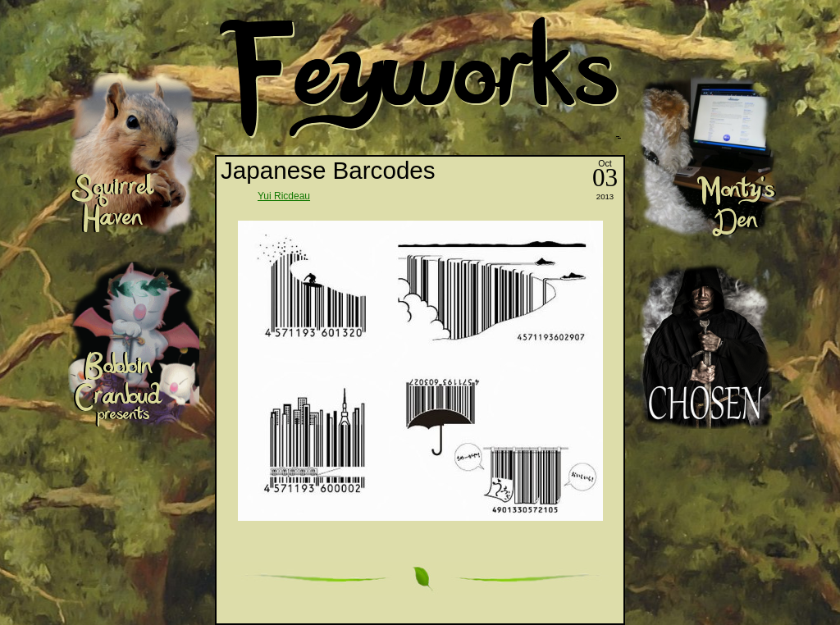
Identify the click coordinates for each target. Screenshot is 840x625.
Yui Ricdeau (284, 196)
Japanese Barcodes (328, 170)
